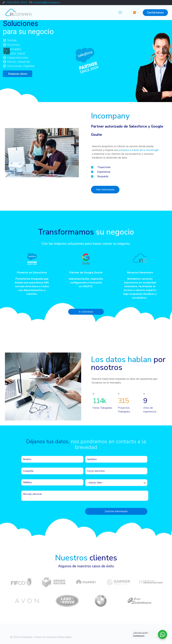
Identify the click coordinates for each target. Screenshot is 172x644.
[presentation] (46, 512)
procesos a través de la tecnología (138, 150)
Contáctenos (155, 13)
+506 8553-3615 (16, 2)
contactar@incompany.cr (46, 2)
